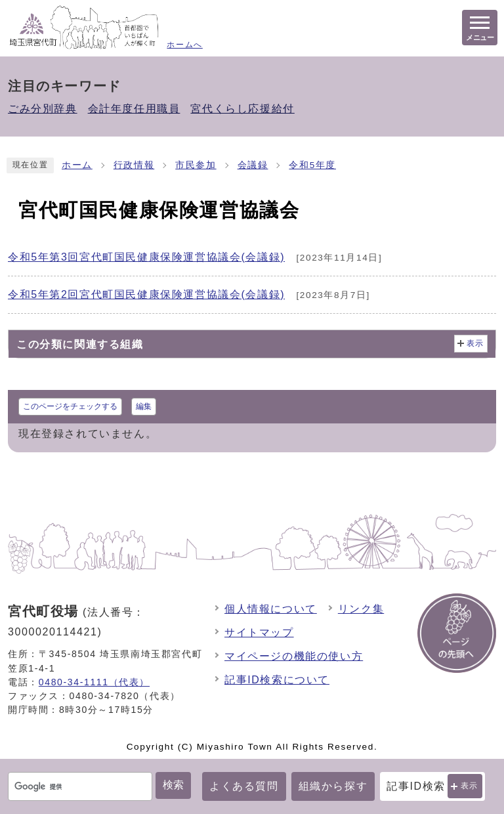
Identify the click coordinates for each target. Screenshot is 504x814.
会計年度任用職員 (134, 109)
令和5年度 (312, 165)
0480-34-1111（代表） (94, 682)
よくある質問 (244, 786)
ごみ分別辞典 (43, 109)
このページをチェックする (70, 406)
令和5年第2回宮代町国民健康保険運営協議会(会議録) (146, 294)
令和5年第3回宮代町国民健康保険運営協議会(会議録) (146, 257)
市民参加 (196, 165)
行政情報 (134, 165)
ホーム (77, 165)
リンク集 (361, 609)
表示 (470, 786)
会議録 (253, 165)
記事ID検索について (277, 680)
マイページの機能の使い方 (294, 656)
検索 (173, 785)
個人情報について (271, 609)
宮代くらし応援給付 (242, 109)
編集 (144, 406)
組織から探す (333, 786)
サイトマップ (259, 632)
